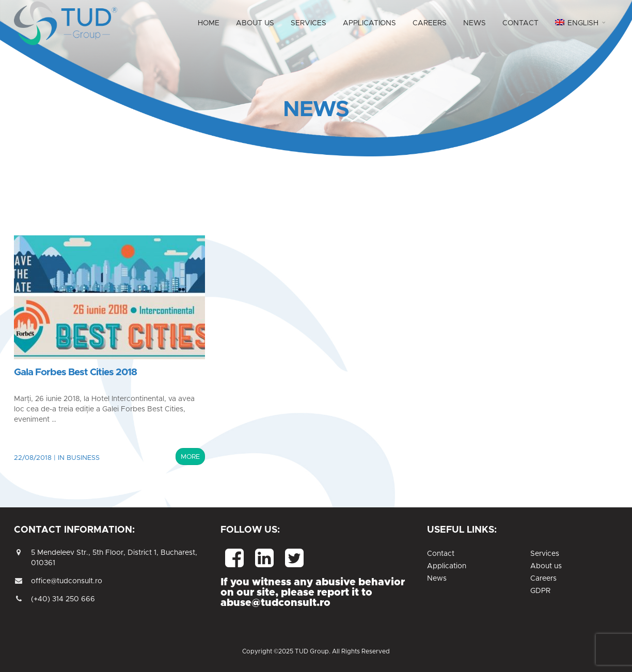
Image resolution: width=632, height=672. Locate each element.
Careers (543, 579)
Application (447, 566)
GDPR (540, 591)
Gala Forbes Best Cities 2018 (75, 372)
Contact (441, 554)
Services (545, 554)
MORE (190, 457)
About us (546, 566)
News (437, 579)
